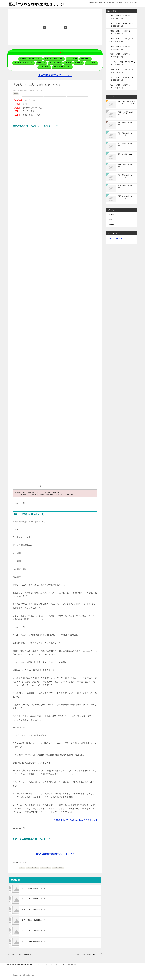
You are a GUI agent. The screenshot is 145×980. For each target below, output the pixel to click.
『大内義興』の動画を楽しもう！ (126, 124)
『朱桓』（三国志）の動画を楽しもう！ (33, 931)
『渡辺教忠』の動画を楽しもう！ (126, 187)
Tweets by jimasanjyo (116, 238)
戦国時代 (112, 224)
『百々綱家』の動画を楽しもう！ (126, 134)
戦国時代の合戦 (125, 154)
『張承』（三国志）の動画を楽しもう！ (33, 909)
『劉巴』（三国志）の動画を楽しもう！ (33, 941)
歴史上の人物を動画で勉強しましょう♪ (37, 4)
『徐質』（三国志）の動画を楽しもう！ (33, 899)
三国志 (16, 93)
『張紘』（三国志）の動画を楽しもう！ (126, 113)
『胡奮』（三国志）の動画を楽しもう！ (88, 954)
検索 (40, 486)
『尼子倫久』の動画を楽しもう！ (126, 197)
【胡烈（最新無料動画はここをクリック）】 (55, 854)
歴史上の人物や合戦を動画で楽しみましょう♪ (126, 103)
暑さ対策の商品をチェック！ (55, 75)
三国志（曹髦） (58, 868)
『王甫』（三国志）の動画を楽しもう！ (33, 888)
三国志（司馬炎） (32, 868)
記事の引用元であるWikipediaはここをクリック (76, 820)
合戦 (111, 219)
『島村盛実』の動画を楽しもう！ (126, 176)
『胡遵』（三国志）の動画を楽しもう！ (23, 954)
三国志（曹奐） (45, 868)
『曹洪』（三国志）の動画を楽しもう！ (33, 920)
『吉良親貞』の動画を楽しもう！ (126, 166)
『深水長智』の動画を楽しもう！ (126, 145)
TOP (25, 965)
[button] (45, 27)
